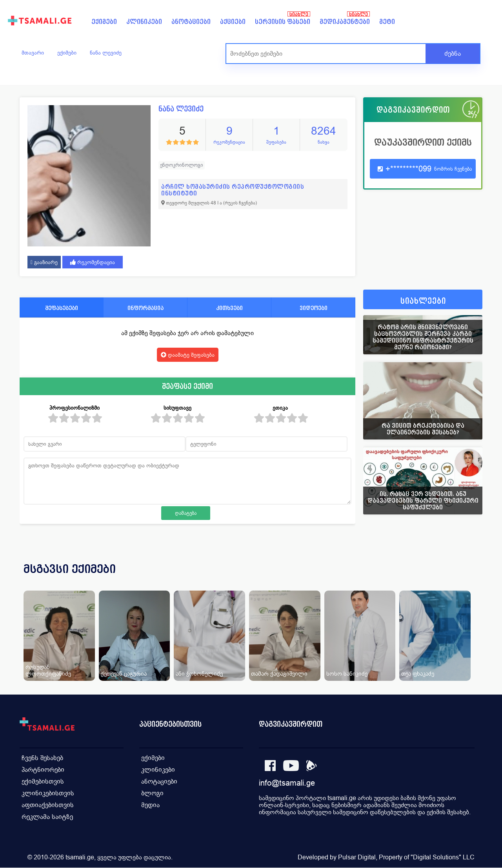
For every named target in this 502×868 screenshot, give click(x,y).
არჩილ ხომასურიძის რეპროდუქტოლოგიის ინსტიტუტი (233, 190)
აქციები (233, 22)
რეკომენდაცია (93, 262)
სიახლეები (423, 301)
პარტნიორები (43, 770)
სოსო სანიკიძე (347, 674)
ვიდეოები (314, 308)
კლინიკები (144, 22)
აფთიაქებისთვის (48, 805)
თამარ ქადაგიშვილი (279, 674)
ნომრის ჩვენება (453, 169)
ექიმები (104, 22)
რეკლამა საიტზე (47, 817)
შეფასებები (62, 308)
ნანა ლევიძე (106, 53)
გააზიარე (44, 262)
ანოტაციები (191, 22)
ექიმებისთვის (43, 781)
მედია (150, 805)
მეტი (387, 22)
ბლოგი (152, 793)
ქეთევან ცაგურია (124, 674)
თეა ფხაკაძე (418, 674)
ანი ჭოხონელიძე (199, 674)
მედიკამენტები (345, 22)
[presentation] (466, 578)
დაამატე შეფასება (188, 355)
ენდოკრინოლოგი (182, 165)
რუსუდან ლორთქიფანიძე (48, 670)
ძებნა (453, 54)
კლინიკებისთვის (48, 793)
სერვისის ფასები (283, 22)
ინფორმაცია (146, 308)
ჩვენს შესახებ (42, 758)
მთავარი (33, 53)
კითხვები (229, 308)
